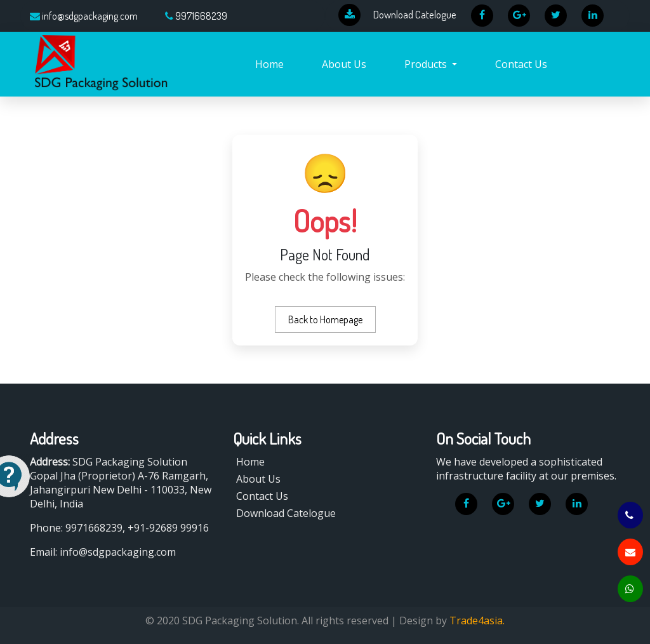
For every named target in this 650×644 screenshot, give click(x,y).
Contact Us (521, 64)
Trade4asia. (477, 621)
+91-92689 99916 (168, 528)
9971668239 (201, 16)
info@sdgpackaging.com (90, 16)
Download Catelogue (286, 513)
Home (269, 64)
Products (427, 64)
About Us (344, 64)
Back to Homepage (325, 319)
